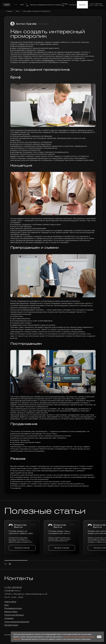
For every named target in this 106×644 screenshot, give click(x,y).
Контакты (73, 5)
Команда (58, 5)
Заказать (82, 5)
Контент (51, 5)
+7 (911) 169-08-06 (95, 4)
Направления (42, 5)
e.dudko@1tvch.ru (12, 591)
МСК (22, 5)
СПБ (16, 5)
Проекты (33, 5)
